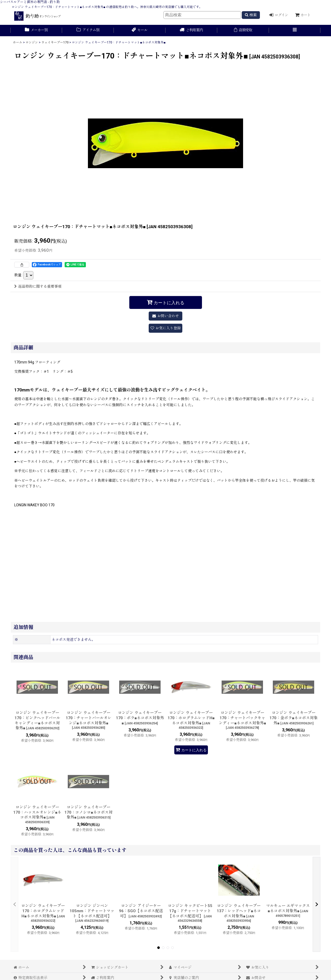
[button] (295, 31)
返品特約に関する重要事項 (38, 286)
